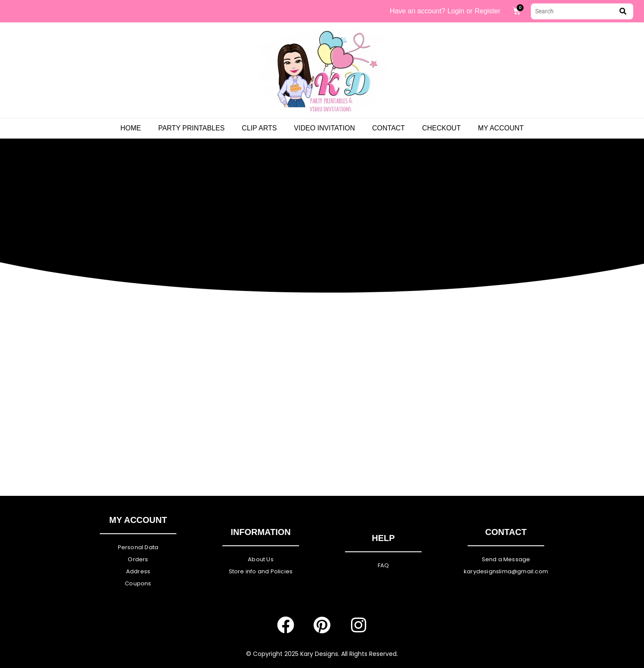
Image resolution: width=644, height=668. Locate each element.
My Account (501, 128)
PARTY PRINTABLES (191, 128)
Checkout (441, 128)
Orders (138, 559)
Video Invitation (324, 128)
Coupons (138, 583)
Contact (388, 128)
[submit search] (623, 11)
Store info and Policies (261, 571)
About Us (261, 559)
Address (138, 571)
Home (131, 128)
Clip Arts (259, 128)
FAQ (384, 565)
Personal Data (138, 547)
